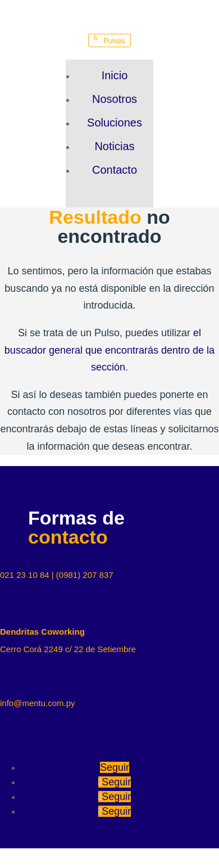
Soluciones (115, 123)
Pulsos (114, 41)
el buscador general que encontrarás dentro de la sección (109, 350)
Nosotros (115, 99)
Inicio (115, 75)
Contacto (115, 170)
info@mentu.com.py (38, 703)
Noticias (114, 146)
